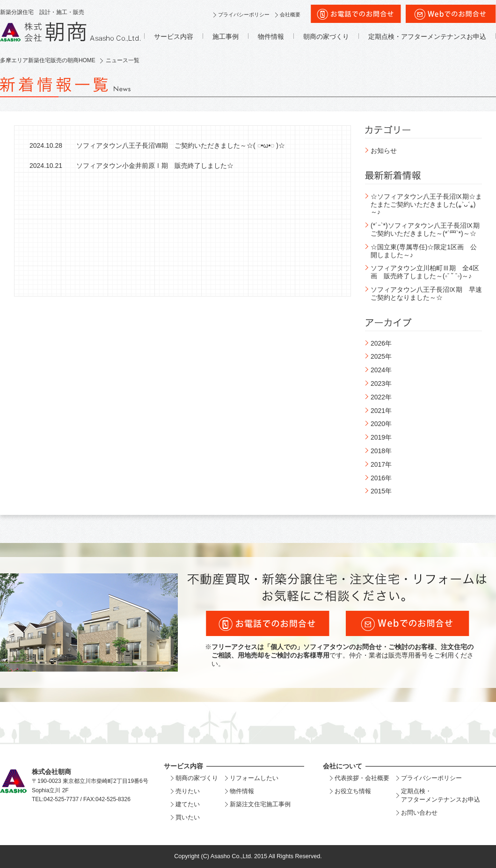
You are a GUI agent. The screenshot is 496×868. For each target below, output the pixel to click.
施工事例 (226, 36)
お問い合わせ (419, 813)
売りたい (188, 791)
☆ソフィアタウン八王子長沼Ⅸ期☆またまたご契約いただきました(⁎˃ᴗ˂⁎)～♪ (426, 204)
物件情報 (271, 36)
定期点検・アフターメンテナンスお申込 (427, 36)
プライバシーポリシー (244, 14)
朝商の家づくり (326, 36)
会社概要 (290, 14)
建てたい (188, 804)
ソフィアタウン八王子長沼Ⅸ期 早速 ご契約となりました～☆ (430, 293)
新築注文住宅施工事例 (260, 804)
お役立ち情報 (353, 791)
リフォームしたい (254, 778)
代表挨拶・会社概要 (362, 778)
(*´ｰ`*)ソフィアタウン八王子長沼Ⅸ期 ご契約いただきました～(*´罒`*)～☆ (428, 229)
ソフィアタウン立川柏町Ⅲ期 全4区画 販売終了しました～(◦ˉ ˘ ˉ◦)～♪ (425, 272)
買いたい (188, 817)
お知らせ (384, 151)
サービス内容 (174, 36)
